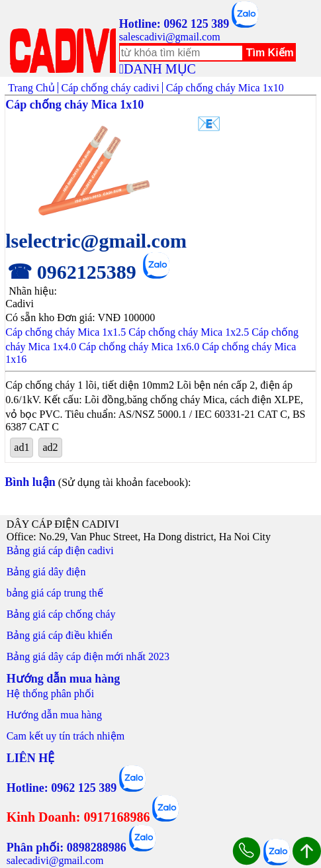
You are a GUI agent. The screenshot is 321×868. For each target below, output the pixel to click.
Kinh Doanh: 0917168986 (78, 817)
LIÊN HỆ (31, 758)
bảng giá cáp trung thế (55, 593)
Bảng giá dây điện (46, 572)
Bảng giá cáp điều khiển (60, 635)
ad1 (22, 447)
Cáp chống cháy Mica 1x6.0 (139, 347)
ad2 (50, 447)
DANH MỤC (160, 69)
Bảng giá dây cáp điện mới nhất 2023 (88, 656)
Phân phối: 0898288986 (67, 847)
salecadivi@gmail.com (55, 860)
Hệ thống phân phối (51, 694)
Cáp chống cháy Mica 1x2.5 (189, 332)
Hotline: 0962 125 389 (174, 24)
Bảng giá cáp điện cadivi (60, 551)
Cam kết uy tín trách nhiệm (66, 736)
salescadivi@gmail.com (170, 37)
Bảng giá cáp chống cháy (61, 614)
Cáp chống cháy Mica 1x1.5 (66, 332)
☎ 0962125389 (72, 272)
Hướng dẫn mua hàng (54, 715)
